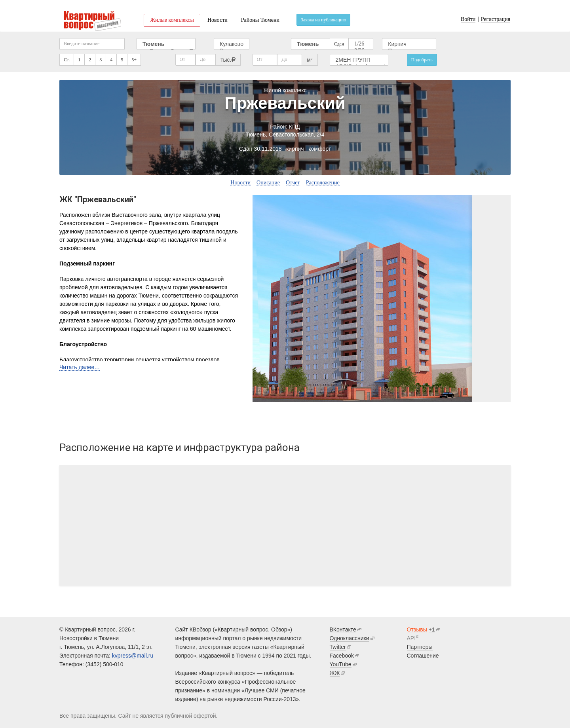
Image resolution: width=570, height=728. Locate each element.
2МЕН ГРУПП (359, 60)
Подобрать (422, 60)
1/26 (359, 44)
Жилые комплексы (172, 20)
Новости (218, 20)
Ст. (67, 60)
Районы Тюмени (260, 20)
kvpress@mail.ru (133, 656)
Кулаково (232, 44)
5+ (134, 60)
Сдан (339, 44)
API (411, 638)
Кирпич (409, 44)
